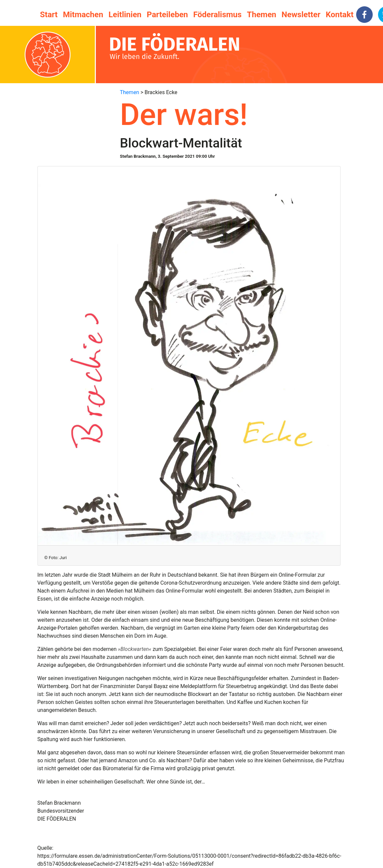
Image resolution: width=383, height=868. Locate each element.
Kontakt (340, 15)
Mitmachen (83, 15)
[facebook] (364, 15)
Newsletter (301, 15)
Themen (262, 15)
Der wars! (184, 115)
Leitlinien (125, 15)
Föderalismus (218, 15)
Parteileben (167, 15)
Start (49, 15)
